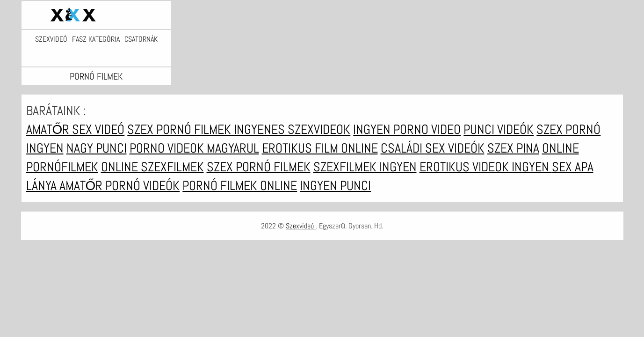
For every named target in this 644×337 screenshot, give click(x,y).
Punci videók (499, 129)
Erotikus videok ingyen (486, 167)
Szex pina (513, 148)
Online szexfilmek (152, 167)
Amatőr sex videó (76, 129)
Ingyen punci (335, 186)
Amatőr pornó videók (120, 186)
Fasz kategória (96, 39)
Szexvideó (51, 39)
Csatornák (141, 39)
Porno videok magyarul (194, 148)
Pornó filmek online (240, 186)
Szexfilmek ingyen (365, 167)
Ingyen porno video (407, 129)
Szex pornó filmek (181, 129)
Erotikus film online (320, 148)
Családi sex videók (433, 148)
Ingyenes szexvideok (292, 129)
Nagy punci (97, 148)
